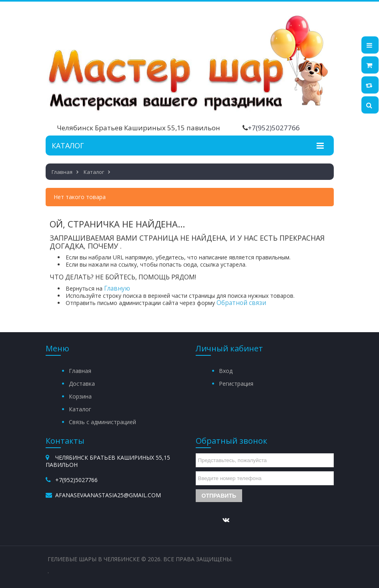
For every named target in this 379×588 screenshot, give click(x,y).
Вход (226, 371)
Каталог (80, 409)
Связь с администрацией (102, 422)
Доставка (82, 384)
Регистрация (236, 384)
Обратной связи (241, 303)
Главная (80, 371)
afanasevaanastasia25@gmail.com (108, 495)
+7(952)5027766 (274, 128)
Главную (117, 288)
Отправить (219, 496)
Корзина (80, 396)
